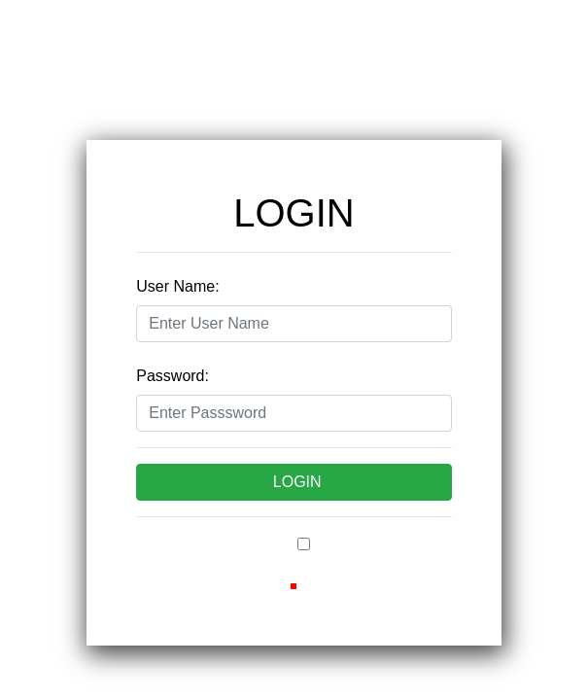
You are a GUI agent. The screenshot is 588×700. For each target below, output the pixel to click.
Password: (173, 376)
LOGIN (297, 482)
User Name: (177, 286)
